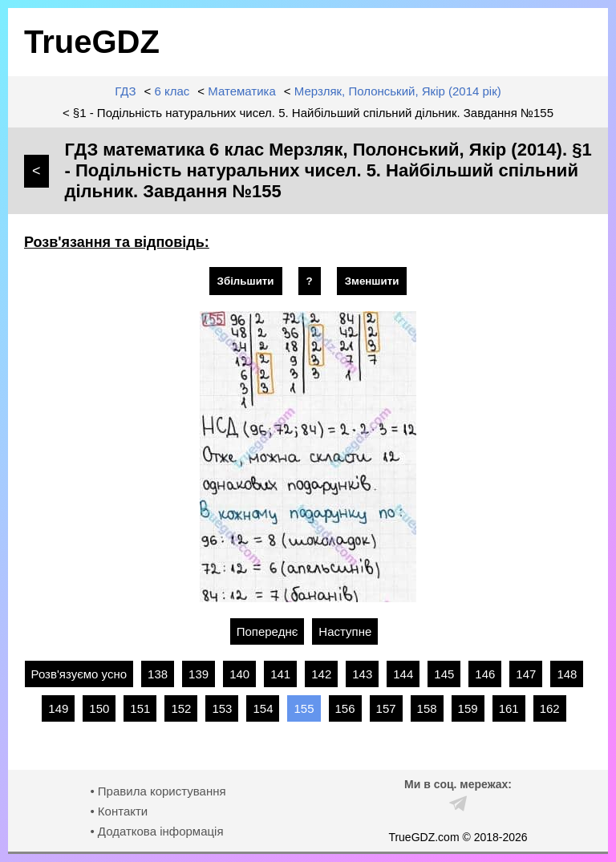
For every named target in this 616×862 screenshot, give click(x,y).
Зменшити (372, 281)
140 (239, 674)
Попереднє (267, 631)
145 (444, 674)
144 (403, 674)
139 (199, 674)
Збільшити (246, 281)
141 (280, 674)
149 (58, 708)
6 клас (172, 91)
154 (263, 708)
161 (509, 708)
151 (140, 708)
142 (321, 674)
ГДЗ (125, 91)
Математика (242, 91)
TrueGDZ (92, 42)
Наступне (345, 631)
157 (386, 708)
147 (526, 674)
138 (158, 674)
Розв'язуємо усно (79, 674)
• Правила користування (158, 791)
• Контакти (119, 811)
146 (485, 674)
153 (222, 708)
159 (468, 708)
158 (427, 708)
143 (362, 674)
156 (345, 708)
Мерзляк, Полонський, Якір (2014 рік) (398, 91)
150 (99, 708)
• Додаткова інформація (156, 831)
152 (181, 708)
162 (550, 708)
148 (567, 674)
